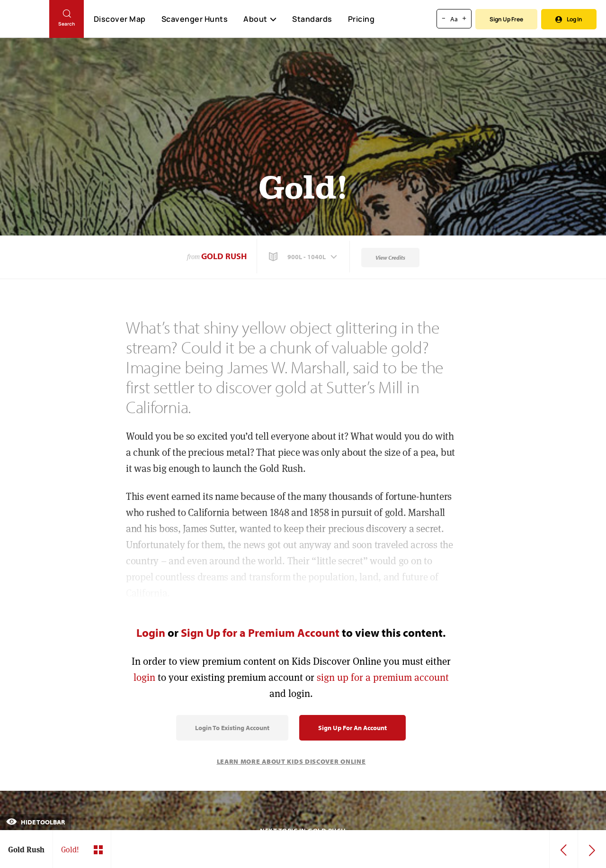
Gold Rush (224, 256)
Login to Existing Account (232, 728)
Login (151, 633)
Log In (569, 19)
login (144, 677)
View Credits (390, 258)
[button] (304, 257)
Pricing (361, 19)
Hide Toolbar (36, 822)
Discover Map (120, 19)
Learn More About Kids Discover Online (291, 761)
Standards (312, 19)
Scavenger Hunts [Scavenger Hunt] (194, 19)
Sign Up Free (506, 19)
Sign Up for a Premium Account (260, 633)
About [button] (260, 19)
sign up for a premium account (383, 677)
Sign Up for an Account (352, 728)
